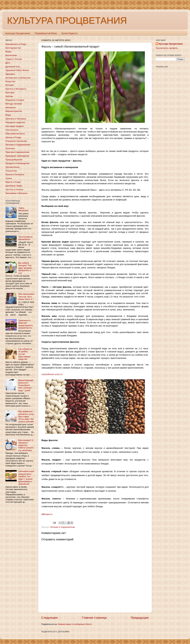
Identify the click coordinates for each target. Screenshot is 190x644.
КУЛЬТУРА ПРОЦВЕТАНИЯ (67, 20)
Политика (10, 148)
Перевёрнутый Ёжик (46, 33)
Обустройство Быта (15, 134)
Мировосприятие (14, 111)
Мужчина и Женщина (16, 119)
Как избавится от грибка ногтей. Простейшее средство (25, 354)
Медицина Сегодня (15, 100)
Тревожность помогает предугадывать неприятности (26, 324)
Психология (11, 171)
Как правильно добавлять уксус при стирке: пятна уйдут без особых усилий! (26, 416)
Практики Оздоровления (17, 152)
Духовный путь (13, 67)
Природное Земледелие (17, 156)
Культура (10, 93)
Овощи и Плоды (13, 137)
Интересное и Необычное (18, 78)
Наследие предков (14, 126)
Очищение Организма (16, 141)
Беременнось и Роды (16, 44)
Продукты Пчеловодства (17, 163)
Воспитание (11, 55)
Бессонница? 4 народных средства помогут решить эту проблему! (26, 445)
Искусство (10, 81)
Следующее (50, 618)
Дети (8, 63)
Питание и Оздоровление (62, 527)
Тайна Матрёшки (23, 209)
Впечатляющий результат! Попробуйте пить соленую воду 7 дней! (26, 385)
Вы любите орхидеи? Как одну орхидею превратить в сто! (25, 268)
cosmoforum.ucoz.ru (52, 374)
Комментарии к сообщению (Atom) (75, 624)
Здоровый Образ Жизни (17, 70)
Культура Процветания (18, 33)
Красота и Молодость (16, 89)
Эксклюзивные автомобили (25, 238)
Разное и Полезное (15, 175)
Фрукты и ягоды (13, 182)
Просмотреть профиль (167, 48)
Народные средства (15, 122)
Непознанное (12, 130)
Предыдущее (140, 618)
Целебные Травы (14, 186)
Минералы (11, 107)
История (9, 85)
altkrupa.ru (47, 514)
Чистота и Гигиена (14, 189)
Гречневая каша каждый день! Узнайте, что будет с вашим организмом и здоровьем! (26, 478)
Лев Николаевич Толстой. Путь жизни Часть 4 (26, 297)
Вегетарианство (13, 48)
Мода (8, 115)
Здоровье (10, 74)
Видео (8, 52)
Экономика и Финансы (16, 193)
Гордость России (14, 59)
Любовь (9, 96)
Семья (9, 178)
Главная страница (94, 618)
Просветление (12, 167)
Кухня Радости (69, 33)
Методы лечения (14, 104)
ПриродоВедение (14, 160)
